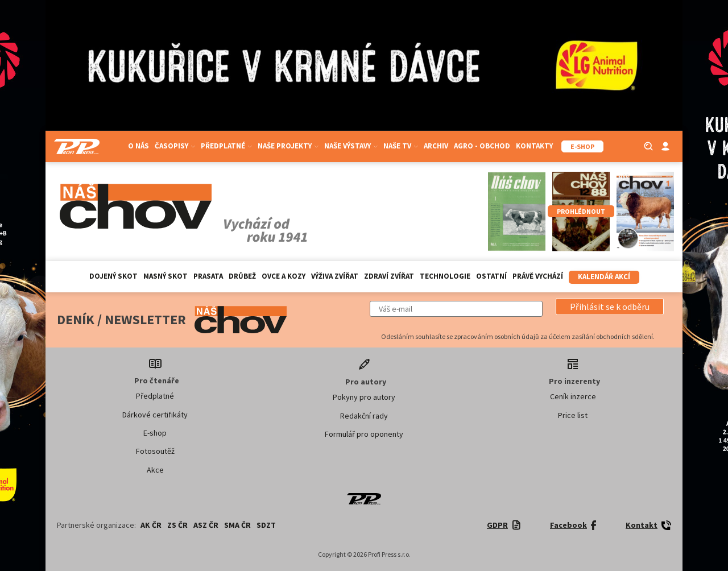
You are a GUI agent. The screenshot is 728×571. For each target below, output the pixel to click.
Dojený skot (113, 276)
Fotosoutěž (155, 451)
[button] (610, 307)
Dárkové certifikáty (155, 415)
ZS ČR (177, 525)
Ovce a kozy (284, 276)
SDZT (266, 525)
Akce (155, 470)
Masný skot (166, 276)
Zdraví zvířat (389, 276)
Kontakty (534, 146)
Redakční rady (364, 416)
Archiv (436, 146)
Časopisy (175, 146)
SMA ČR (237, 525)
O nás (138, 146)
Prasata (208, 276)
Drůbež (242, 276)
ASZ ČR (206, 525)
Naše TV (401, 146)
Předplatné (226, 146)
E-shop (155, 433)
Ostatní (491, 276)
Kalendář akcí (604, 277)
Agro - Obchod (482, 146)
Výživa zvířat (335, 276)
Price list (573, 415)
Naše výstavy (351, 146)
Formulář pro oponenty (364, 434)
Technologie (445, 276)
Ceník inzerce (573, 396)
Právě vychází (538, 276)
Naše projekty (288, 146)
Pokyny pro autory (364, 397)
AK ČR (151, 525)
